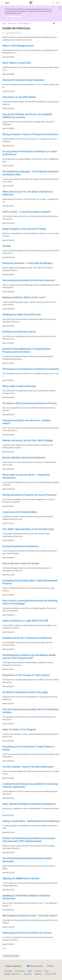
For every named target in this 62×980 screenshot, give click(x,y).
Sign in (58, 3)
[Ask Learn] (54, 23)
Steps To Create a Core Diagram (19, 729)
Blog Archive (12, 23)
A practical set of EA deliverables (20, 512)
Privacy (46, 971)
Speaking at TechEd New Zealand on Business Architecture (26, 897)
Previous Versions (20, 971)
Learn (4, 23)
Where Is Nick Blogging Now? (18, 46)
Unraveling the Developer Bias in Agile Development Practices (30, 582)
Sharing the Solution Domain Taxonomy (23, 80)
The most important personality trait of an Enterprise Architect (31, 711)
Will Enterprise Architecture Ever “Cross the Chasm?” (30, 915)
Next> (5, 948)
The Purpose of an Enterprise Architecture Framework (31, 369)
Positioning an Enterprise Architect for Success (27, 933)
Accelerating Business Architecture (21, 546)
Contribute (38, 971)
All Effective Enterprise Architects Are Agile (25, 692)
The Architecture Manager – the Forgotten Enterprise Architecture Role (30, 173)
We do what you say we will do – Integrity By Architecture (26, 476)
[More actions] (58, 23)
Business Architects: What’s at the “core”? (24, 297)
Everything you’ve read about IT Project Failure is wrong (28, 748)
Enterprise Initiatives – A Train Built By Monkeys (28, 263)
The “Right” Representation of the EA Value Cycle (28, 529)
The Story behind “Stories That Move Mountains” (28, 767)
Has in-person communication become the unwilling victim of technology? (30, 602)
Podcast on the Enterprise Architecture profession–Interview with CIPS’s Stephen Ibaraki (29, 840)
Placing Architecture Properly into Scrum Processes (29, 495)
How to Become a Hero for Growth (21, 563)
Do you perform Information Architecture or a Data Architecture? (30, 153)
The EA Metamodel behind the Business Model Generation (27, 860)
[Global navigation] (2, 3)
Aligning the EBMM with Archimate (21, 878)
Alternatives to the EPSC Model (19, 97)
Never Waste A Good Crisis (17, 63)
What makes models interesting (19, 386)
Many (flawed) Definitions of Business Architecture (29, 804)
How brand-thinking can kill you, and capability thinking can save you (27, 116)
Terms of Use (28, 974)
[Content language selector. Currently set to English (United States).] (13, 966)
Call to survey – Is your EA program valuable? (26, 212)
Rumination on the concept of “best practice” (26, 675)
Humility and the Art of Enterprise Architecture (27, 638)
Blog (29, 971)
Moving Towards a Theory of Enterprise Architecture (30, 134)
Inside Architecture (24, 23)
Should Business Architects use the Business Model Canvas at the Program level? (29, 656)
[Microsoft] (31, 3)
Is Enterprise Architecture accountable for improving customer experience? (30, 785)
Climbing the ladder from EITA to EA (22, 314)
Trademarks (38, 974)
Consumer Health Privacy (12, 974)
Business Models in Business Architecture (24, 457)
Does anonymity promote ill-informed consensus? (29, 280)
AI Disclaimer (8, 971)
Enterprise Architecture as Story (19, 332)
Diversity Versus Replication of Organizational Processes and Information (27, 350)
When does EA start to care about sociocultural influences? (27, 193)
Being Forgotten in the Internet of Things (24, 229)
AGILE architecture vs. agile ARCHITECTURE (25, 621)
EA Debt (7, 246)
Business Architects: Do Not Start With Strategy (28, 440)
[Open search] (53, 3)
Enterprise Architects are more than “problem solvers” (27, 422)
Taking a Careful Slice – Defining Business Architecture (31, 821)
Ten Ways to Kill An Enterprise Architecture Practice (30, 403)
